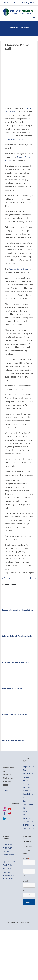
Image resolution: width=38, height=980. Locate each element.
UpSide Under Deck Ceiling (9, 863)
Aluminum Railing (7, 850)
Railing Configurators (29, 827)
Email (26, 881)
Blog (25, 811)
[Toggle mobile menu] (34, 18)
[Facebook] (5, 814)
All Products (8, 879)
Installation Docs (28, 796)
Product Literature (27, 789)
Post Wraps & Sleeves (9, 856)
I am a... (27, 891)
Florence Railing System (19, 269)
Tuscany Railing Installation (15, 714)
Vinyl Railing (8, 844)
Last (25, 876)
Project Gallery (26, 782)
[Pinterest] (10, 814)
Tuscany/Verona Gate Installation (17, 610)
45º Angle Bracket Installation (16, 662)
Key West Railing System (13, 740)
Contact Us (8, 790)
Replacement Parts (29, 768)
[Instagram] (5, 809)
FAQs (25, 815)
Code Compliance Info (28, 804)
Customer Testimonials (29, 820)
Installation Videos (28, 775)
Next (32, 578)
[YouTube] (10, 809)
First (25, 867)
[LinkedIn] (5, 819)
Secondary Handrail (7, 870)
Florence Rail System (14, 139)
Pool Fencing (9, 875)
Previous (8, 578)
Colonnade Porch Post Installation (18, 636)
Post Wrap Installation (12, 688)
